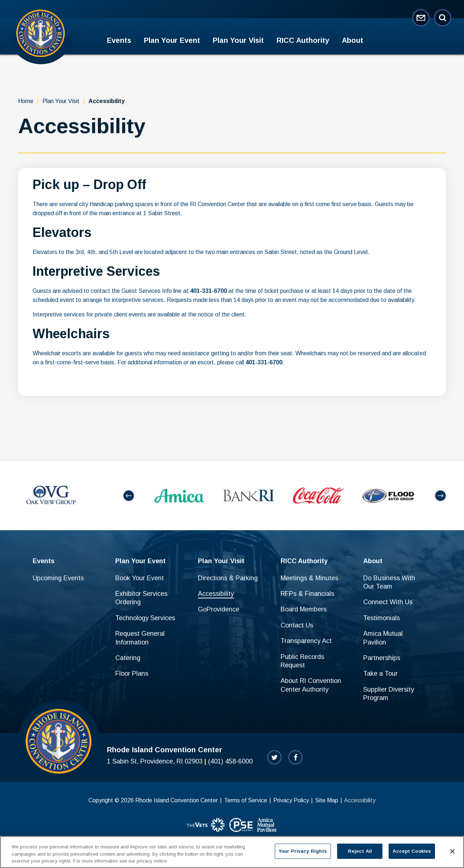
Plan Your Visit (238, 40)
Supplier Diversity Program (389, 694)
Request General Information (140, 638)
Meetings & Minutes (309, 578)
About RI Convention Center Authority (311, 685)
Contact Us (297, 625)
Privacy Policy (291, 800)
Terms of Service (246, 800)
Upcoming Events (58, 578)
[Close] (452, 854)
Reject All (360, 854)
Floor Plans (132, 673)
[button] (129, 496)
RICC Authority (303, 40)
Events (119, 40)
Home (26, 101)
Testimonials (382, 618)
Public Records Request (302, 661)
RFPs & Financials (307, 594)
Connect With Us (388, 602)
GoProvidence (219, 609)
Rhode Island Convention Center (41, 33)
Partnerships (382, 658)
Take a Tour (380, 673)
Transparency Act (306, 641)
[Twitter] (274, 757)
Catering (128, 658)
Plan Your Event (172, 40)
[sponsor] (206, 826)
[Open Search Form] (443, 18)
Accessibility (216, 594)
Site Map (327, 800)
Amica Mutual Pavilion (383, 638)
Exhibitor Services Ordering (141, 598)
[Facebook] (295, 757)
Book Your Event (140, 578)
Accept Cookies (412, 854)
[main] (232, 258)
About (353, 40)
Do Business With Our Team (389, 582)
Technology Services (145, 618)
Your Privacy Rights (303, 854)
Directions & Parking (228, 578)
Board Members (304, 609)
